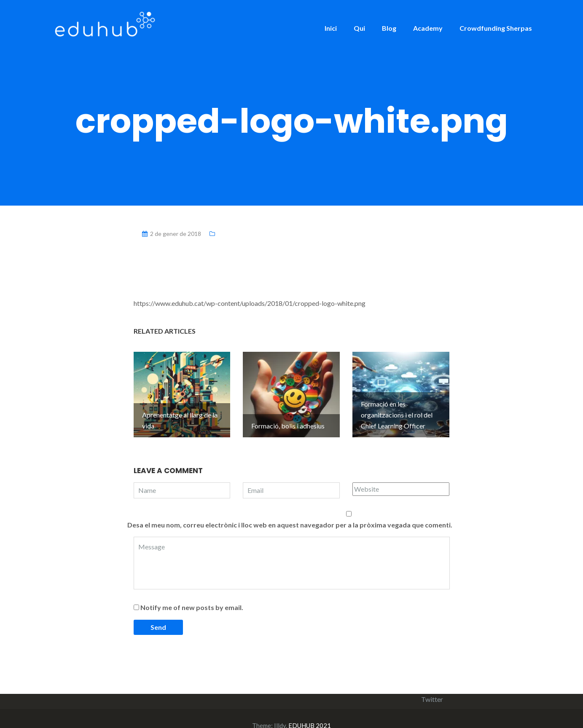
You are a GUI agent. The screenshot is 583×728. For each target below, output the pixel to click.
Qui (359, 28)
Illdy (280, 712)
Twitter (432, 685)
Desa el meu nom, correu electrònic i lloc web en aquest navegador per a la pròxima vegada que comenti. (290, 511)
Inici (331, 28)
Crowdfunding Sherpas (496, 28)
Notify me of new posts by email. (192, 593)
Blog (389, 28)
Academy (428, 28)
